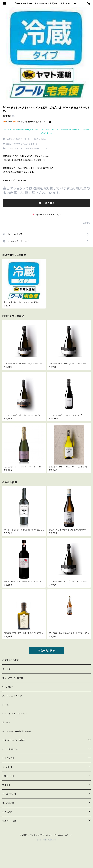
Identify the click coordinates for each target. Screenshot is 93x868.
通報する (86, 223)
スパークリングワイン (12, 696)
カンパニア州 (8, 803)
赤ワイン (6, 723)
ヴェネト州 (7, 767)
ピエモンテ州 (8, 758)
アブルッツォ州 (9, 794)
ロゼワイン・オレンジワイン (15, 714)
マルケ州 (6, 785)
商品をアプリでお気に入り (46, 215)
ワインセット (8, 687)
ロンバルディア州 (10, 749)
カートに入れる (47, 203)
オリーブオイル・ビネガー (14, 678)
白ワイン (6, 705)
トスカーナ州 (8, 776)
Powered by (47, 840)
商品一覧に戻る (46, 651)
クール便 (7, 669)
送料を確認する (31, 144)
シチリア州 (7, 812)
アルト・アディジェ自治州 (14, 740)
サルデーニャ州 (9, 821)
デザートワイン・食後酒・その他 (17, 731)
